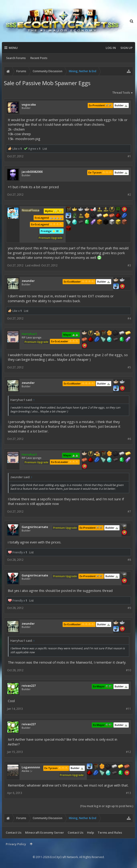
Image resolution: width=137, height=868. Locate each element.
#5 (129, 367)
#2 (129, 195)
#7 (129, 512)
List (45, 149)
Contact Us (14, 832)
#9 (129, 608)
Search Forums (16, 58)
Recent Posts (39, 58)
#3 (129, 265)
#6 (129, 439)
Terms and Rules (110, 832)
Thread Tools (123, 93)
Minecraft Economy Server (45, 832)
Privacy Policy (16, 844)
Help (90, 832)
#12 (128, 752)
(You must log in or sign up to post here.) (107, 806)
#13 (128, 793)
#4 (129, 318)
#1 (129, 156)
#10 (128, 670)
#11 (128, 709)
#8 (129, 560)
